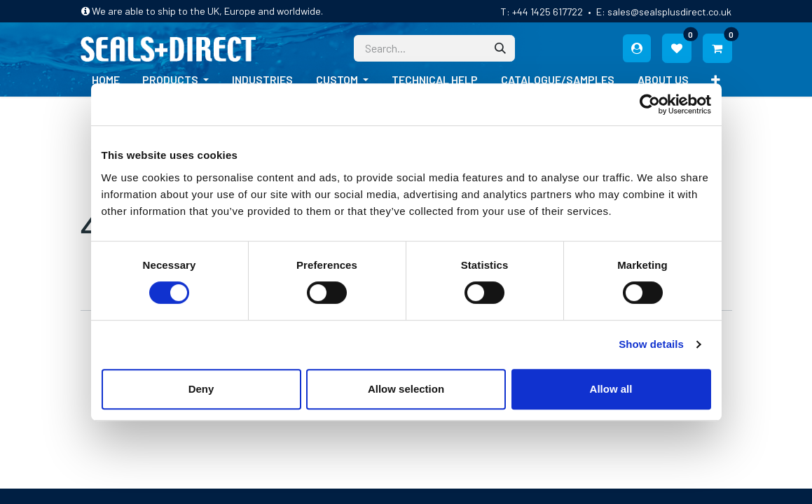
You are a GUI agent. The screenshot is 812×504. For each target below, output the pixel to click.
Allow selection (406, 389)
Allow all (611, 389)
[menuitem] (106, 80)
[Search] (500, 48)
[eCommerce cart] (717, 48)
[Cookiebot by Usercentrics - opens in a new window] (650, 104)
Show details (651, 344)
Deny (201, 389)
